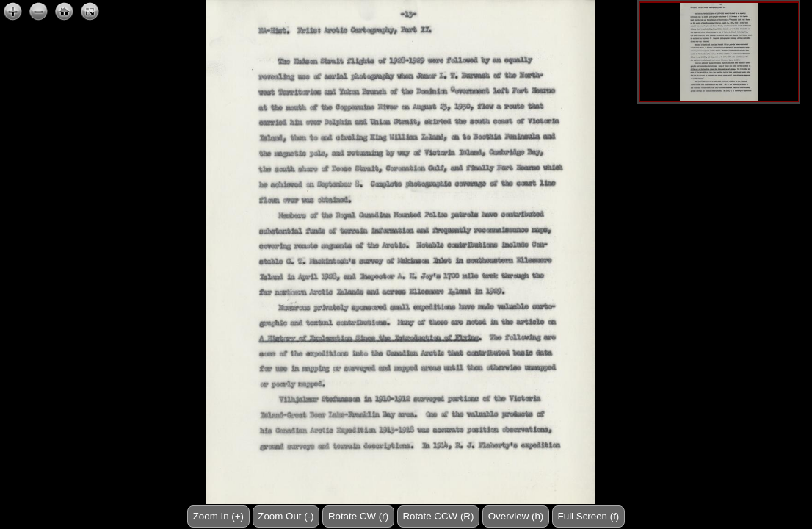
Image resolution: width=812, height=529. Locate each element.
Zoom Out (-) (286, 516)
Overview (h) (516, 516)
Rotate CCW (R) (438, 516)
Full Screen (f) (589, 516)
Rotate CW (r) (358, 516)
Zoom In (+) (218, 516)
